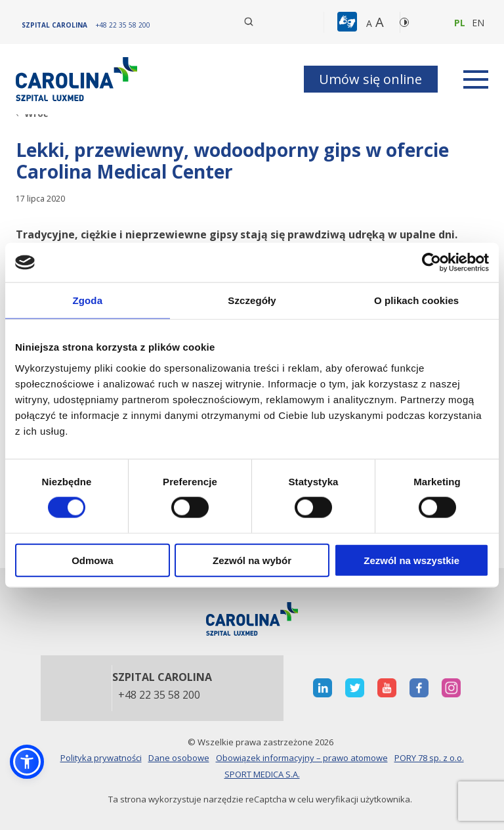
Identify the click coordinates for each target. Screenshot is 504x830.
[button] (349, 22)
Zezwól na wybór (252, 560)
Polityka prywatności (101, 758)
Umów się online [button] (370, 79)
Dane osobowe (179, 758)
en (478, 23)
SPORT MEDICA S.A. (262, 774)
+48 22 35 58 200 (159, 695)
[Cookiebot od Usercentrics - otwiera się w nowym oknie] (431, 263)
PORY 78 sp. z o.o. (429, 758)
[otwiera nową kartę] (323, 688)
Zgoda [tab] (88, 300)
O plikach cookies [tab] (416, 300)
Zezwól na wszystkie (411, 560)
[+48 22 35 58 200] (123, 25)
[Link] (78, 79)
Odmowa (92, 560)
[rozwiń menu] (476, 79)
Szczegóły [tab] (252, 300)
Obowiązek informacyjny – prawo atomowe (302, 758)
